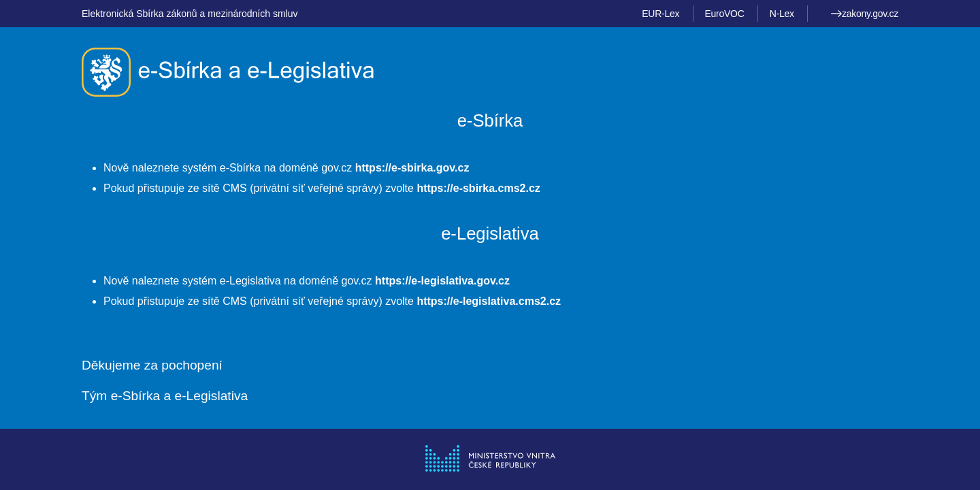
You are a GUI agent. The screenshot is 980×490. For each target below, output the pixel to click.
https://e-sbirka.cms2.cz (478, 188)
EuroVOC (725, 14)
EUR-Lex (660, 14)
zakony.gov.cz (865, 14)
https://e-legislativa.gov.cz (442, 281)
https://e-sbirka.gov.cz (412, 168)
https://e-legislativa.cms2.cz (489, 301)
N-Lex (782, 14)
